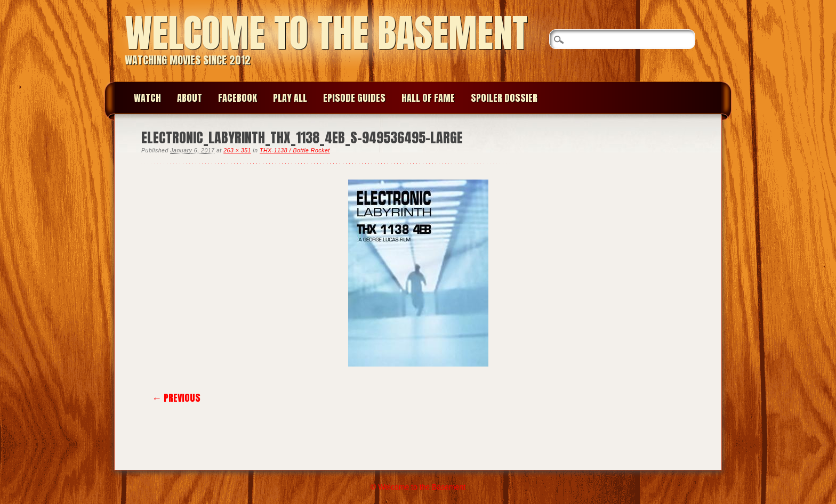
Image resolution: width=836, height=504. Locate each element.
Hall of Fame (428, 98)
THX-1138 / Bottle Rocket (295, 150)
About (190, 98)
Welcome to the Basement (326, 33)
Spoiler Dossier (504, 98)
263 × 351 (237, 150)
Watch (147, 98)
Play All (290, 98)
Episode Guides (354, 98)
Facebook (238, 98)
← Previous (176, 398)
